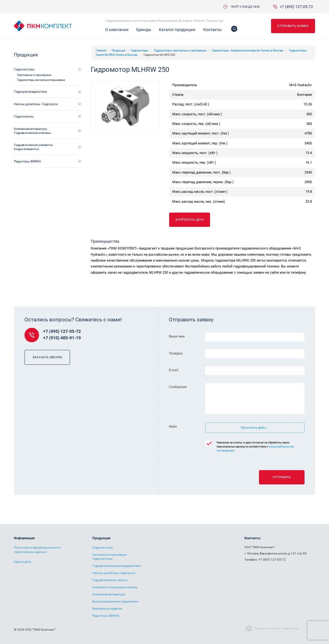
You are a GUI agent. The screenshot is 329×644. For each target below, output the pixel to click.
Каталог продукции (177, 30)
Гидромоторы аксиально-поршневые (41, 80)
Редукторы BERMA (28, 161)
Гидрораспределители (31, 92)
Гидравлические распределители (117, 566)
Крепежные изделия (107, 609)
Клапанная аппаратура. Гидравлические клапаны (33, 131)
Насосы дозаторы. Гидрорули (36, 104)
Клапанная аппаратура (109, 594)
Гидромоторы (140, 51)
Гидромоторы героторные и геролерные (180, 51)
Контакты (212, 30)
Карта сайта (22, 562)
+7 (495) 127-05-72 (296, 7)
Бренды (144, 30)
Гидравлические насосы (110, 580)
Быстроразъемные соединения (115, 601)
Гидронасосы (24, 116)
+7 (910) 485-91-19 (62, 338)
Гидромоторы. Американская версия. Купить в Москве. (248, 51)
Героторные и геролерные (34, 75)
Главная (101, 51)
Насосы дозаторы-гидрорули (114, 573)
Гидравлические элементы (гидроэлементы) (33, 147)
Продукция (118, 51)
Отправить (282, 477)
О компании (117, 30)
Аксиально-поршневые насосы (115, 587)
